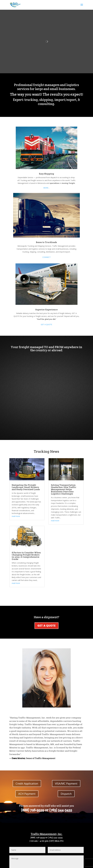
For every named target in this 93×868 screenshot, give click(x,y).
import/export (65, 100)
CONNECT (46, 257)
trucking (31, 100)
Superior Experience (46, 310)
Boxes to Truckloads (46, 242)
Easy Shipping (46, 174)
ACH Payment (27, 794)
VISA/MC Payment (66, 783)
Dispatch (66, 794)
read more (16, 516)
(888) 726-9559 (32, 810)
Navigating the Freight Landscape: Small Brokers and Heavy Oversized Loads (26, 487)
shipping (46, 100)
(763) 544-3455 (61, 810)
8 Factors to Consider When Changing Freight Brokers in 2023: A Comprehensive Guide (26, 556)
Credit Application (27, 783)
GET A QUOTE (46, 324)
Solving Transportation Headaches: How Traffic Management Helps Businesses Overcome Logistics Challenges (64, 489)
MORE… (46, 188)
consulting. (46, 104)
